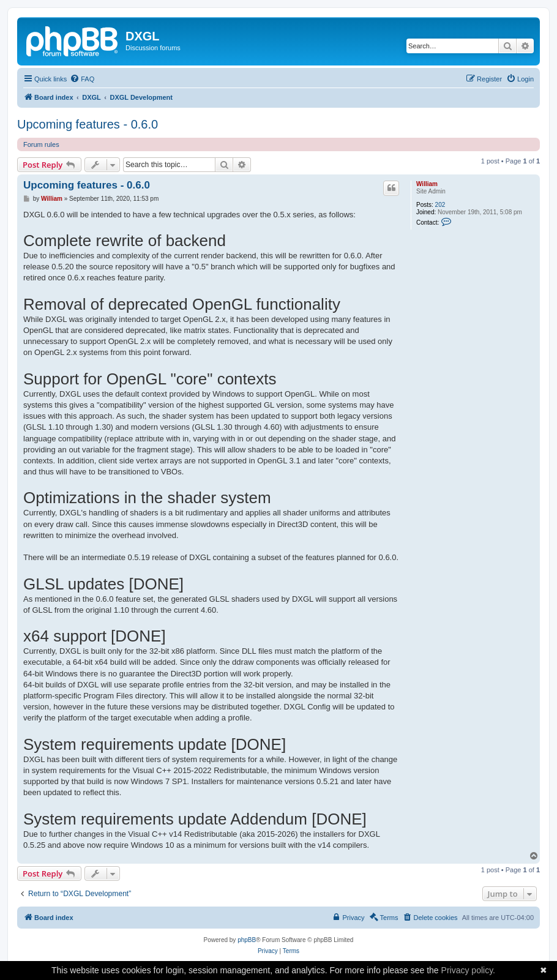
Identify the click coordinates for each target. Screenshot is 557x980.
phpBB (247, 940)
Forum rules (41, 144)
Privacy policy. (468, 970)
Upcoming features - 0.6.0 (88, 124)
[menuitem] (82, 79)
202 (440, 205)
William (427, 184)
